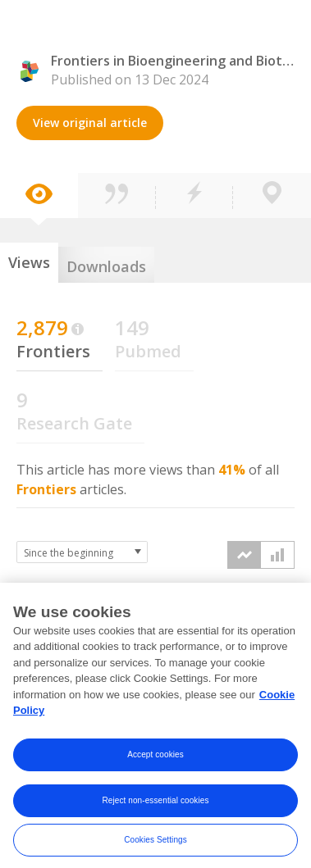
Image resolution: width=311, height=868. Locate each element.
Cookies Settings (155, 846)
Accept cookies (155, 761)
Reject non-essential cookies (155, 807)
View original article (90, 123)
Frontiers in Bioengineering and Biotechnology (173, 61)
